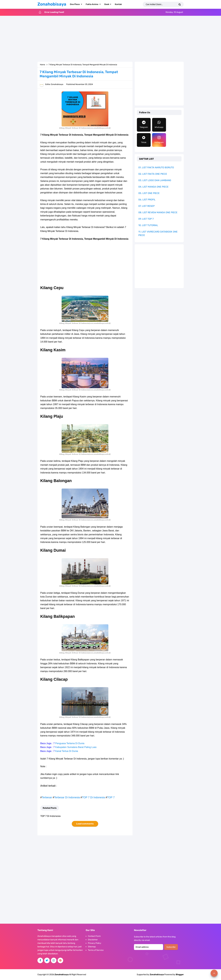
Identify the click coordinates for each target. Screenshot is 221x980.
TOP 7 (111, 797)
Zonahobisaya (157, 975)
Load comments (85, 824)
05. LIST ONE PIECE (149, 193)
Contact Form (94, 936)
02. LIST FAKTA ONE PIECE (153, 174)
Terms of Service (96, 950)
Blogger (180, 975)
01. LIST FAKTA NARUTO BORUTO (156, 167)
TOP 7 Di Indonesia (93, 797)
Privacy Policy (95, 943)
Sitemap (92, 947)
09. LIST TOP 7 (146, 219)
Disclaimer (93, 940)
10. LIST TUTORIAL (148, 225)
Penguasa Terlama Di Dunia (70, 743)
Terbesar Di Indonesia (67, 797)
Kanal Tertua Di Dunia (67, 751)
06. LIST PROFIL (147, 200)
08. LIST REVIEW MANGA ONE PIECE (158, 212)
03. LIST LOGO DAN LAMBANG (155, 180)
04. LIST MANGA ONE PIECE (153, 187)
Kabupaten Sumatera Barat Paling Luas (76, 747)
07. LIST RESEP (146, 206)
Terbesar (47, 797)
